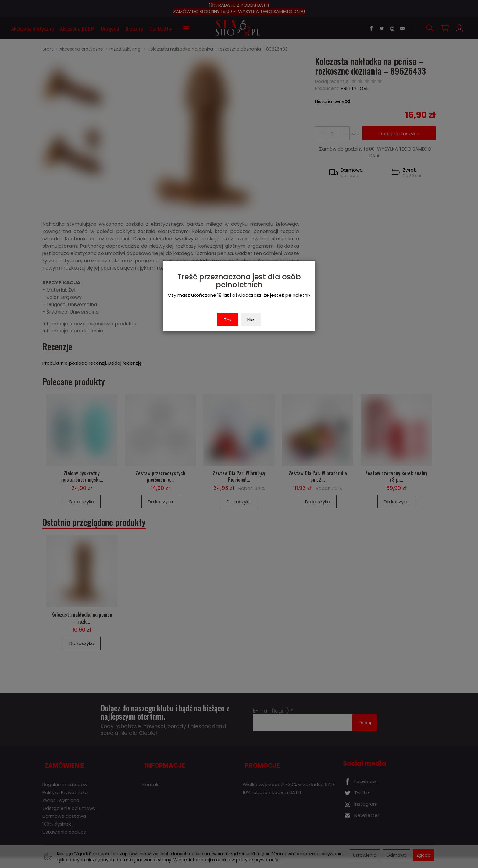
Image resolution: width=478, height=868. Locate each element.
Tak (228, 320)
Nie (251, 320)
